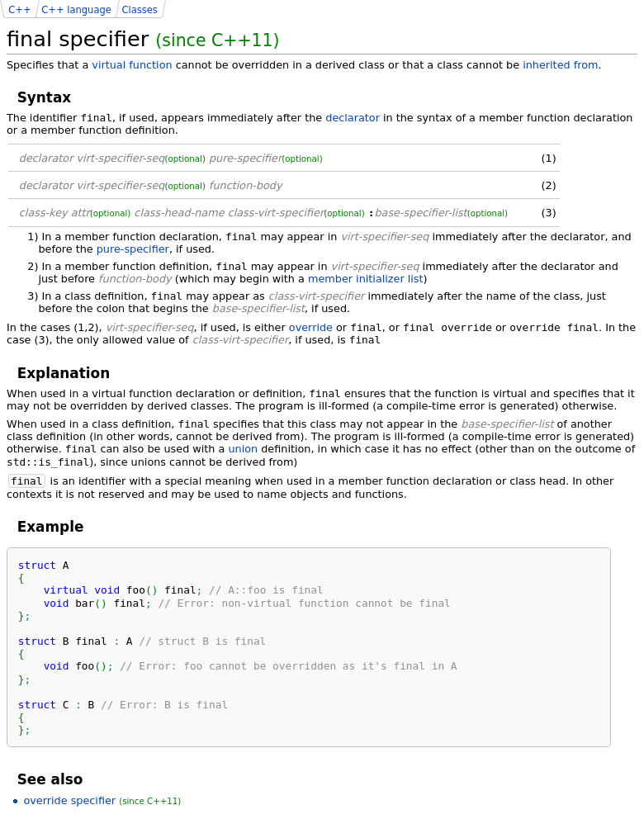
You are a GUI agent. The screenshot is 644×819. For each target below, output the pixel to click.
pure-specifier (133, 249)
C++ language (76, 10)
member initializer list (366, 279)
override (311, 327)
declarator (353, 118)
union (243, 449)
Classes (139, 10)
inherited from (560, 65)
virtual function (132, 65)
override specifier (69, 800)
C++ (19, 10)
